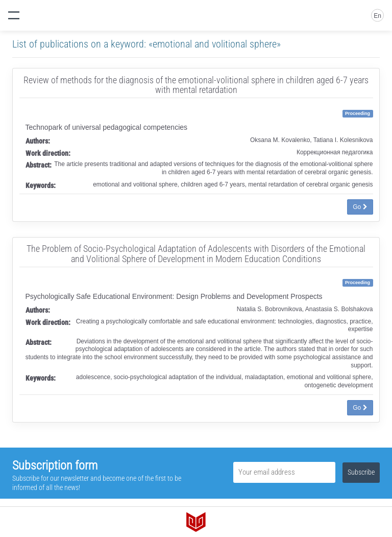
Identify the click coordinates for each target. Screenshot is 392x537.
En (377, 16)
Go (360, 207)
